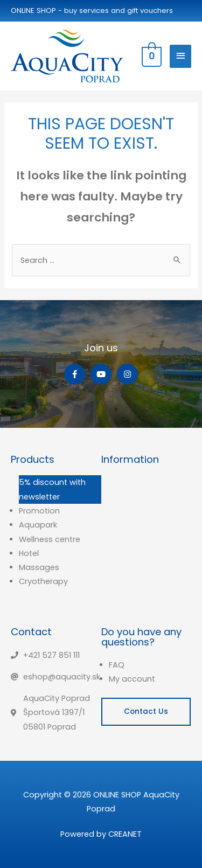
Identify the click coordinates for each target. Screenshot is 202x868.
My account (132, 679)
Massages (39, 567)
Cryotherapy (43, 581)
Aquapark (38, 525)
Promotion (39, 511)
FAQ (117, 665)
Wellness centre (50, 539)
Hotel (29, 553)
